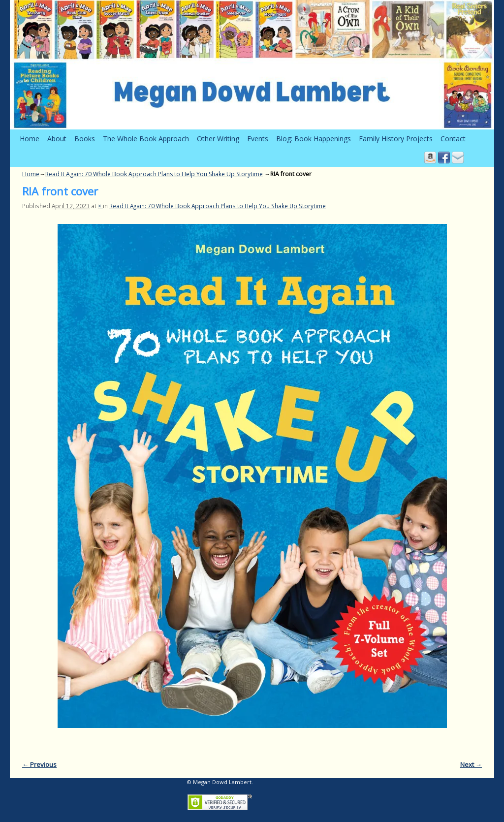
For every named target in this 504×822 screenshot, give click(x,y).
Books (85, 139)
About (57, 139)
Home (30, 139)
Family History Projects (396, 139)
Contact (453, 139)
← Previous (39, 764)
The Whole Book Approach (146, 139)
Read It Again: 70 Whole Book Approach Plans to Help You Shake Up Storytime (154, 174)
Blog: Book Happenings (314, 139)
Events (258, 139)
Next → (471, 764)
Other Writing (218, 139)
